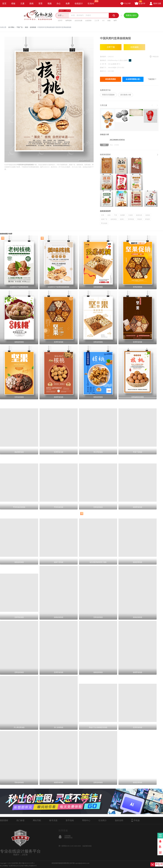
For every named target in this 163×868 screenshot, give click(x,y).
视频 (50, 4)
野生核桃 (104, 223)
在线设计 (79, 4)
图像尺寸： (104, 68)
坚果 (103, 215)
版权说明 (119, 820)
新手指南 (70, 820)
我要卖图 (160, 836)
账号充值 (53, 820)
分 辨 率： (104, 64)
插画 (31, 4)
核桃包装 (139, 215)
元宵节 (60, 21)
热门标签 (21, 820)
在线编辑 (134, 47)
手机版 (136, 820)
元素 (22, 4)
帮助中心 (86, 820)
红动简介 (103, 820)
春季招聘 (69, 21)
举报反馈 (155, 57)
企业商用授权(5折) (133, 79)
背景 (40, 4)
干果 (115, 215)
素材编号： (104, 57)
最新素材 (4, 820)
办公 (59, 4)
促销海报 (33, 27)
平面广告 (20, 27)
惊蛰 (109, 21)
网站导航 (37, 820)
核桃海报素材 (105, 155)
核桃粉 (148, 215)
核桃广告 (104, 219)
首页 (4, 4)
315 (103, 21)
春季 (115, 21)
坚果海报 (131, 219)
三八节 (97, 21)
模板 (13, 4)
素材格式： (104, 60)
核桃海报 (114, 219)
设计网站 (11, 27)
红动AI (92, 2)
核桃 (109, 215)
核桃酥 (123, 215)
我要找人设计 (131, 15)
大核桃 (130, 215)
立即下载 (111, 47)
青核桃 (140, 219)
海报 (26, 27)
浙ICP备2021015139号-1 (27, 863)
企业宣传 (88, 21)
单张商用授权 (111, 79)
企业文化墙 (78, 21)
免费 (68, 4)
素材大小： (104, 71)
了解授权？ (152, 79)
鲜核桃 (147, 219)
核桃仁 (122, 219)
